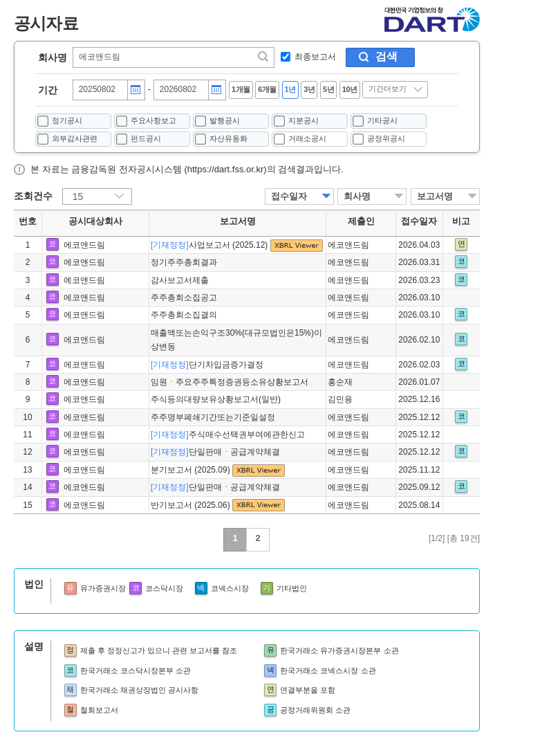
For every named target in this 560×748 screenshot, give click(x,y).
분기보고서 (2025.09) (192, 470)
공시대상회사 (95, 221)
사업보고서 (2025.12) (211, 245)
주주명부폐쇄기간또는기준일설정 (213, 417)
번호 (28, 221)
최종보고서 (315, 57)
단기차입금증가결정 (207, 365)
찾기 (264, 57)
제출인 (361, 221)
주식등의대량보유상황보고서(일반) (216, 399)
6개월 (267, 89)
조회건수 (33, 196)
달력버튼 (136, 90)
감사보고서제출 (180, 280)
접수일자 (289, 196)
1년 (290, 89)
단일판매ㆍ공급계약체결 (215, 452)
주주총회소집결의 (184, 315)
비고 (461, 221)
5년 (328, 89)
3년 (309, 89)
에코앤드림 (84, 245)
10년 (350, 89)
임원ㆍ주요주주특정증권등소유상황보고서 (230, 382)
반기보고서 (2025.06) (192, 505)
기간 (48, 90)
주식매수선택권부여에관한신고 (228, 435)
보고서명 (435, 196)
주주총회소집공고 (184, 298)
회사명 (53, 57)
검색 (386, 56)
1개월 (241, 89)
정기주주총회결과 (184, 262)
